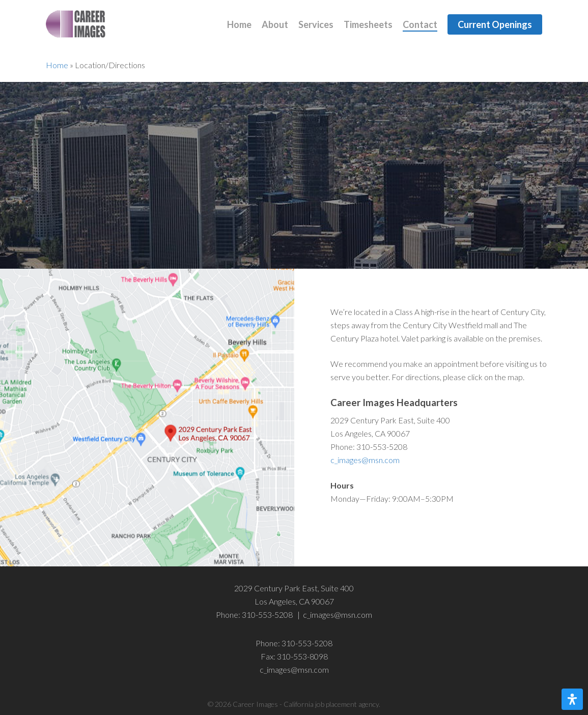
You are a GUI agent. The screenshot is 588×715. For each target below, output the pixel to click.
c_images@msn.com (365, 460)
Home (57, 65)
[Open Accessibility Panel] (572, 699)
